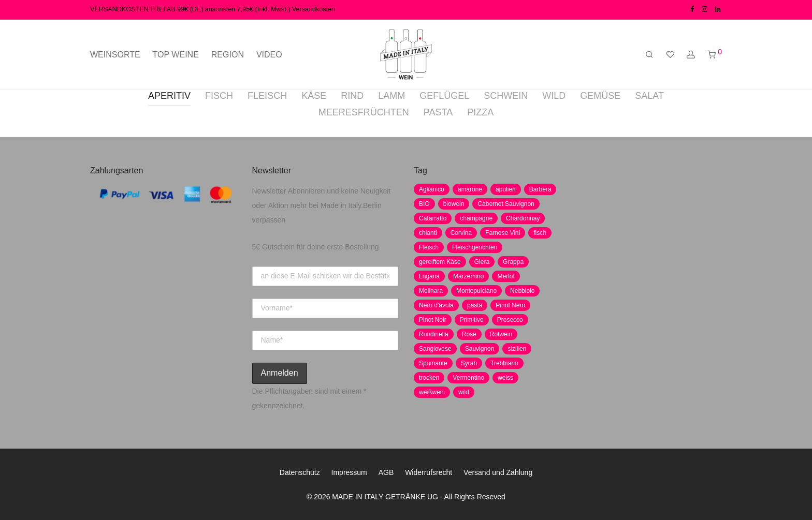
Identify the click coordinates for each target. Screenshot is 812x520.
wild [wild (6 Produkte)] (464, 392)
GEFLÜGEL (444, 96)
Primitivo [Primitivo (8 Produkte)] (472, 320)
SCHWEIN (506, 96)
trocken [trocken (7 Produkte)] (429, 378)
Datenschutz (300, 472)
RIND (352, 96)
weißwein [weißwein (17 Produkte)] (432, 392)
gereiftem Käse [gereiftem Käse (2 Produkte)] (440, 262)
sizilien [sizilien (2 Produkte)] (517, 349)
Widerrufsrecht (429, 472)
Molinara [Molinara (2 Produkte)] (431, 291)
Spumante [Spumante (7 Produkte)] (433, 363)
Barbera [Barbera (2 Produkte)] (540, 189)
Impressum (349, 472)
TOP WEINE (176, 55)
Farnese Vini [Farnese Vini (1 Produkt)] (503, 233)
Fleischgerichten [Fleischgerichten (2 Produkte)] (475, 247)
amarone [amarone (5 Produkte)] (470, 189)
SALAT (649, 96)
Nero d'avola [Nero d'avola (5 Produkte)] (436, 305)
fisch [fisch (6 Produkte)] (540, 233)
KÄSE (314, 96)
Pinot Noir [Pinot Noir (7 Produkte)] (433, 320)
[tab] (169, 98)
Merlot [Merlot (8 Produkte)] (506, 276)
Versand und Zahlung (498, 472)
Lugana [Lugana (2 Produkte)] (429, 276)
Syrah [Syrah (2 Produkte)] (469, 363)
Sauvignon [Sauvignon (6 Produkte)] (480, 349)
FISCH (219, 96)
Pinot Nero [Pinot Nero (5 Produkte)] (510, 305)
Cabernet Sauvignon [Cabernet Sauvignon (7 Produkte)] (506, 204)
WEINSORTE (115, 55)
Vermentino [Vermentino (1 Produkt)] (468, 378)
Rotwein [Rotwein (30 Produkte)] (501, 334)
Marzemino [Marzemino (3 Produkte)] (468, 276)
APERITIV (169, 96)
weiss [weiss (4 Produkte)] (505, 378)
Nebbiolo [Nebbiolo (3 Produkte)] (522, 291)
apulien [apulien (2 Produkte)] (506, 189)
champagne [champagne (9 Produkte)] (476, 218)
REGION (228, 55)
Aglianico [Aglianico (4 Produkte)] (432, 189)
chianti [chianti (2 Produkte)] (428, 233)
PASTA (438, 112)
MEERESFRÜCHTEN (364, 112)
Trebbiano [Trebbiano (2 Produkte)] (504, 363)
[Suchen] (649, 55)
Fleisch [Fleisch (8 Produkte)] (429, 247)
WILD (554, 96)
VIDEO (269, 55)
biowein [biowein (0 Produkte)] (454, 204)
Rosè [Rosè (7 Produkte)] (469, 334)
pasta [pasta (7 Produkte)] (475, 305)
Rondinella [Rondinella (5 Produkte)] (434, 334)
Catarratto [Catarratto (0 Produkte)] (433, 218)
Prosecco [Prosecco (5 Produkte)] (510, 320)
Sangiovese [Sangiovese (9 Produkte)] (435, 349)
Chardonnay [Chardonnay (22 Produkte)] (523, 218)
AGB (386, 472)
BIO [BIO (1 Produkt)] (424, 204)
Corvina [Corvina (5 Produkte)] (461, 233)
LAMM (392, 96)
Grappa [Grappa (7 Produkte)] (513, 262)
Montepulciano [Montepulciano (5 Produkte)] (476, 291)
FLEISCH (267, 96)
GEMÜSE (600, 96)
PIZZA (480, 112)
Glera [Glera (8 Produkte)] (482, 262)
